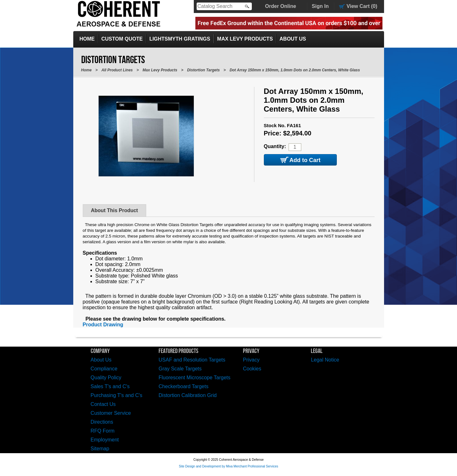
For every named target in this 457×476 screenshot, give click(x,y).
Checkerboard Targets (183, 386)
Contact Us (103, 404)
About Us (293, 39)
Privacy (251, 360)
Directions (102, 422)
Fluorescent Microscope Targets (194, 378)
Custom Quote (122, 39)
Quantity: (275, 146)
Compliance (104, 369)
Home (87, 39)
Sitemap (100, 449)
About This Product (114, 210)
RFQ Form (103, 431)
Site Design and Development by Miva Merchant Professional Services (228, 466)
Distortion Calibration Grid (188, 395)
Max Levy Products (245, 39)
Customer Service (111, 413)
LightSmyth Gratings (180, 39)
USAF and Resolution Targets (192, 360)
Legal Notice (325, 360)
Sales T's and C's (110, 386)
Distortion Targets (203, 70)
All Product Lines (117, 70)
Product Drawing (103, 325)
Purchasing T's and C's (117, 395)
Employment (105, 440)
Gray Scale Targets (180, 369)
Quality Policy (106, 378)
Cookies (252, 369)
